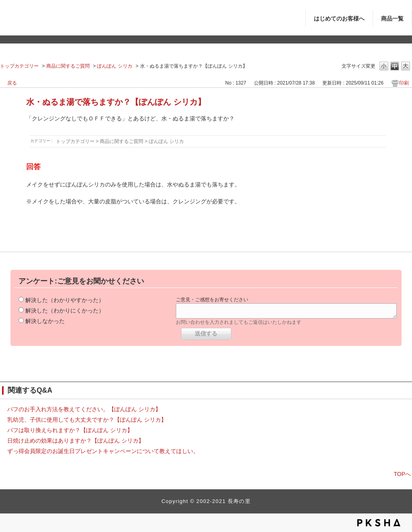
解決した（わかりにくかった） (65, 311)
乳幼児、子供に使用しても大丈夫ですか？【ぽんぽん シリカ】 (87, 420)
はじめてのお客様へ (339, 19)
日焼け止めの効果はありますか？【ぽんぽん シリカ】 (76, 441)
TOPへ (402, 474)
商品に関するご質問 (68, 66)
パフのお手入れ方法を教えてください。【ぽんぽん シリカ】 (84, 409)
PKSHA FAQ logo (379, 523)
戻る (12, 83)
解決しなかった (45, 321)
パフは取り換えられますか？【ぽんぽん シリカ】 (70, 430)
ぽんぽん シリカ (114, 66)
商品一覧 (392, 19)
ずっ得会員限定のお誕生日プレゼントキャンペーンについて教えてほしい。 (103, 451)
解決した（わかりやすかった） (65, 300)
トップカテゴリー (19, 66)
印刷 (404, 83)
